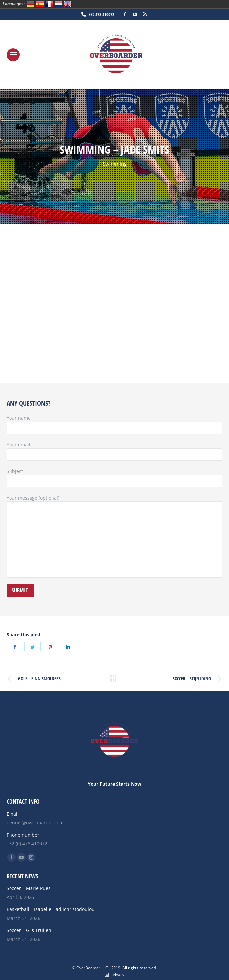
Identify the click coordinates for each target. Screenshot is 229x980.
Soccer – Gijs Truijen (29, 930)
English (68, 4)
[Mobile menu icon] (13, 55)
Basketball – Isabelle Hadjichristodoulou (51, 909)
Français (49, 4)
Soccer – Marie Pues (29, 888)
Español (40, 4)
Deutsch (31, 4)
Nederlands (58, 4)
